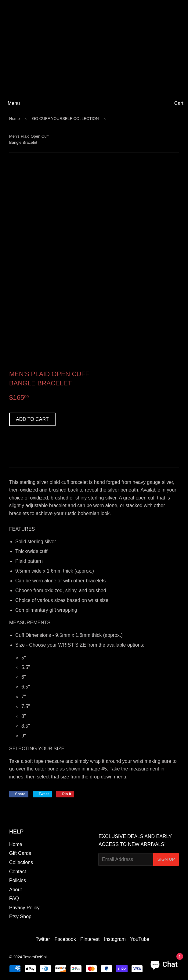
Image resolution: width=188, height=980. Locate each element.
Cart (179, 103)
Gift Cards (20, 853)
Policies (18, 880)
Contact (18, 872)
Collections (21, 862)
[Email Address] (126, 859)
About (16, 890)
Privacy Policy (24, 908)
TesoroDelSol (35, 957)
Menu (14, 103)
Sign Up (166, 859)
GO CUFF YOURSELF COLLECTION (65, 119)
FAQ (14, 898)
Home (14, 119)
